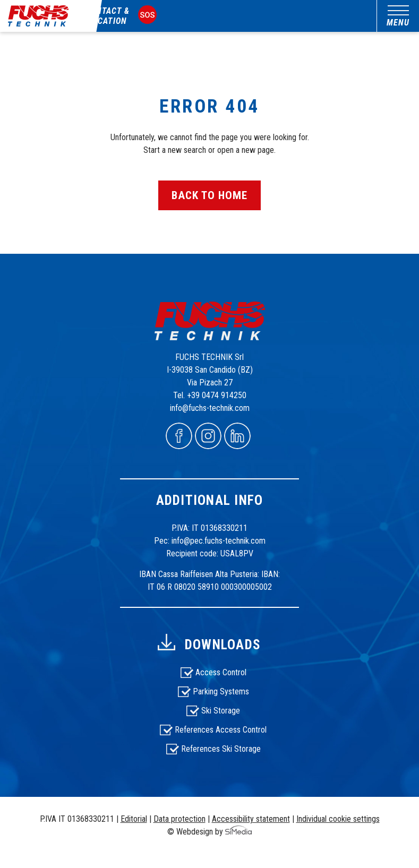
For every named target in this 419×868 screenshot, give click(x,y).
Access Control (221, 672)
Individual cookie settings (338, 819)
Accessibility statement (251, 819)
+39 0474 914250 (217, 395)
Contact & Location (108, 16)
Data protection (179, 819)
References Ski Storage (221, 749)
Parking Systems (221, 691)
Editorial (134, 819)
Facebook (179, 436)
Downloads (223, 645)
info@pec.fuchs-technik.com (219, 541)
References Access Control (221, 730)
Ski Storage (221, 711)
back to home (210, 195)
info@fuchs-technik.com (210, 408)
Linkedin (237, 436)
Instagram (208, 436)
